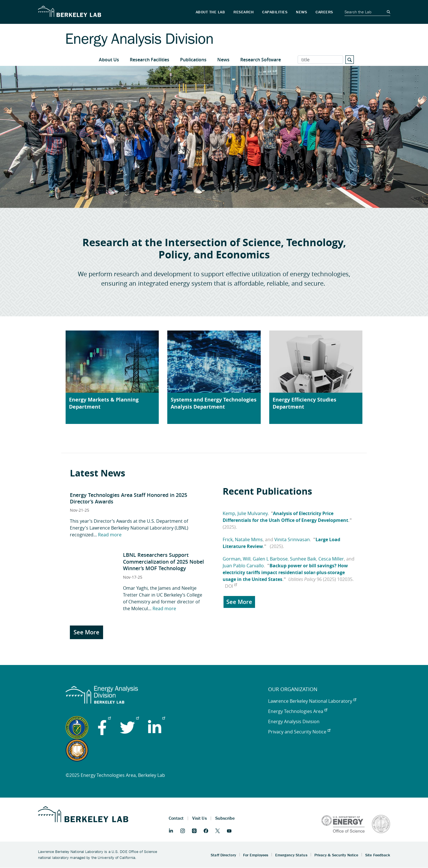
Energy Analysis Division (294, 721)
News (223, 60)
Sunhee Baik (303, 559)
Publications (193, 60)
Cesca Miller (331, 559)
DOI (231, 586)
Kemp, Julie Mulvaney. (246, 513)
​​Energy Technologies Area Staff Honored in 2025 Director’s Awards (129, 498)
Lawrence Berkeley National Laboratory (312, 701)
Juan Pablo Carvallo (243, 566)
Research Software (261, 60)
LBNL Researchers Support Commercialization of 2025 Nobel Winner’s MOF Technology (163, 561)
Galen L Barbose (270, 559)
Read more (110, 535)
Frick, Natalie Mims (243, 539)
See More (86, 632)
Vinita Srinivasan (292, 539)
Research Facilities (150, 60)
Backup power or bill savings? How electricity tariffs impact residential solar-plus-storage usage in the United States (285, 572)
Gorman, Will (237, 559)
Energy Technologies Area (298, 711)
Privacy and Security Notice (299, 732)
